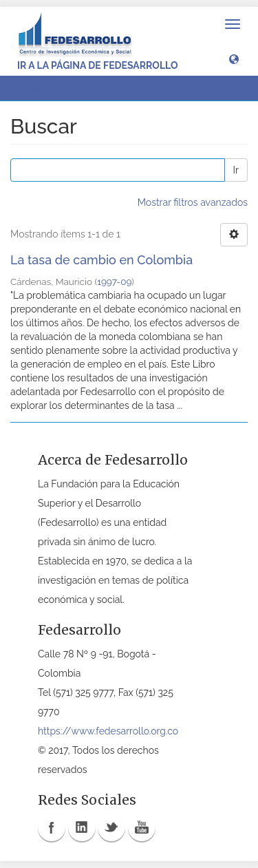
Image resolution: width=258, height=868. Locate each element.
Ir (236, 170)
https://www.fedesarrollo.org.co (108, 731)
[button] (234, 59)
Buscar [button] (41, 88)
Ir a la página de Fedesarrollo (98, 65)
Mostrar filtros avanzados (193, 202)
